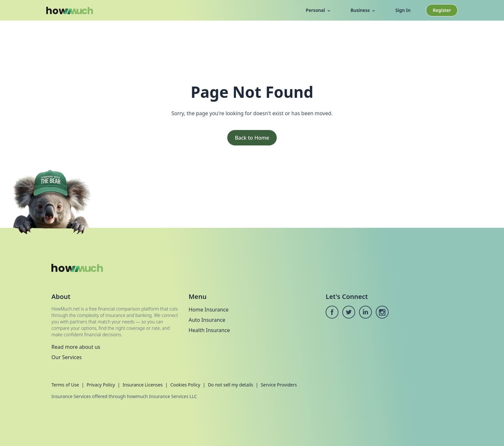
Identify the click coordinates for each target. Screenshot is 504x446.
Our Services (67, 357)
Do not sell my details (231, 385)
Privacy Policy (101, 385)
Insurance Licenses (143, 385)
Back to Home (252, 138)
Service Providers (279, 385)
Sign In (403, 10)
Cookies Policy (185, 385)
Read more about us (76, 347)
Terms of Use (65, 385)
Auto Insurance (207, 320)
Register (442, 10)
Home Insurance (209, 310)
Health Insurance (209, 330)
